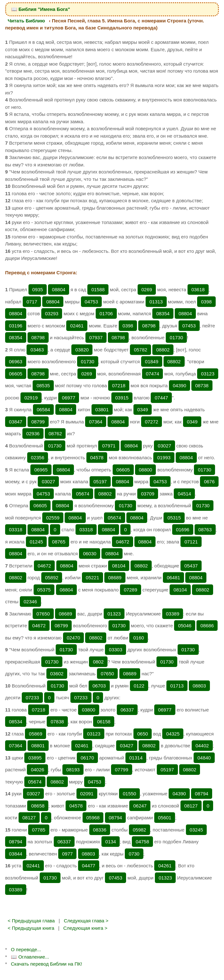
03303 (116, 650)
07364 (96, 422)
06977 (69, 398)
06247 (140, 806)
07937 (96, 337)
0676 (209, 482)
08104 (119, 566)
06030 (90, 554)
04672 (123, 542)
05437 (191, 566)
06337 (127, 710)
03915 (122, 398)
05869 (36, 734)
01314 (136, 758)
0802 (98, 662)
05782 (140, 350)
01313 (156, 302)
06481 (173, 578)
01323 (114, 614)
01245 (36, 542)
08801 (38, 746)
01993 (164, 458)
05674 (83, 494)
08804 (59, 289)
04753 (92, 302)
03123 (208, 374)
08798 (149, 326)
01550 (130, 794)
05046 (185, 626)
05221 (92, 578)
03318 (16, 530)
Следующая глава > (86, 921)
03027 (164, 446)
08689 (115, 578)
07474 (153, 374)
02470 (74, 638)
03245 (196, 830)
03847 (16, 422)
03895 (35, 758)
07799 (122, 770)
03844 (16, 854)
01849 (152, 361)
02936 (33, 434)
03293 (52, 313)
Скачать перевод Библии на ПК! (47, 964)
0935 (38, 289)
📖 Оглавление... (30, 957)
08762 (55, 434)
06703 (99, 686)
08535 (43, 386)
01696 (183, 530)
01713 (177, 686)
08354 (163, 313)
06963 (16, 361)
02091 (87, 794)
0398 (206, 302)
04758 (142, 842)
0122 (139, 686)
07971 (109, 446)
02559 (53, 518)
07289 (131, 590)
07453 (189, 326)
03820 (82, 350)
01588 (98, 289)
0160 (138, 638)
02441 (33, 866)
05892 (52, 578)
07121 (191, 542)
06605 (16, 374)
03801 (102, 410)
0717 (32, 302)
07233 (32, 698)
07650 (43, 614)
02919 (31, 398)
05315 (174, 518)
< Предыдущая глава (31, 921)
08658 (38, 806)
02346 (30, 602)
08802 (163, 350)
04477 (89, 866)
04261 (165, 866)
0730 (134, 854)
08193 (73, 770)
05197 (100, 482)
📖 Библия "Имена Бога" (41, 9)
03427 (127, 746)
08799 (38, 422)
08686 (207, 626)
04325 (173, 734)
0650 (143, 734)
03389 (173, 614)
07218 (119, 386)
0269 (147, 289)
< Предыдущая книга (31, 928)
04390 (180, 386)
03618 (198, 289)
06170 (87, 758)
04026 (37, 770)
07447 (161, 398)
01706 (106, 313)
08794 (202, 794)
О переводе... (26, 949)
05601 (165, 818)
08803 (199, 686)
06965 (41, 470)
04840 (204, 758)
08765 (59, 542)
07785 (39, 830)
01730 (176, 337)
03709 (148, 494)
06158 (104, 722)
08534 (16, 722)
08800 (146, 470)
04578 (97, 458)
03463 (37, 350)
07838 (57, 722)
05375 (44, 590)
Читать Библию (26, 21)
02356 (38, 458)
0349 (143, 410)
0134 (111, 842)
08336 (100, 830)
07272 (152, 422)
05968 (93, 818)
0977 (67, 854)
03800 (89, 710)
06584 (44, 410)
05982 (140, 830)
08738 (202, 386)
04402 (202, 746)
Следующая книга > (85, 928)
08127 (191, 806)
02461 (77, 326)
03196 (16, 326)
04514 (184, 494)
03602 (57, 674)
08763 (205, 530)
